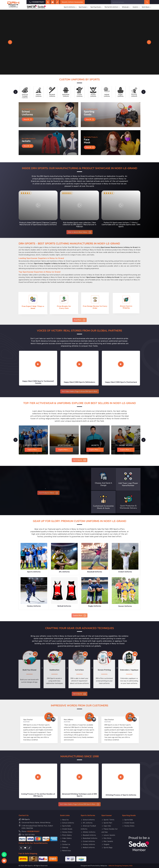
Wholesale (126, 7)
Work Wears (147, 7)
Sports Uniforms (70, 7)
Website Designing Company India (121, 866)
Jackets (136, 7)
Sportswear (84, 7)
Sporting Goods (97, 7)
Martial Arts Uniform (112, 7)
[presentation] (16, 92)
